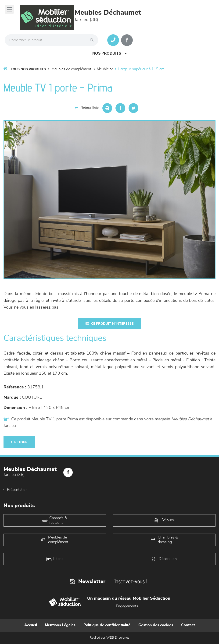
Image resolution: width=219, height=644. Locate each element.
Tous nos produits (28, 69)
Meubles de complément (71, 69)
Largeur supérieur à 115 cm (141, 69)
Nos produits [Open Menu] (110, 53)
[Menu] (9, 9)
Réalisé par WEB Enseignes (109, 638)
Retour (19, 442)
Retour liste (87, 108)
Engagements (127, 606)
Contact (188, 625)
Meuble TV (105, 69)
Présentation (17, 490)
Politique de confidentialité (107, 625)
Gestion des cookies (156, 625)
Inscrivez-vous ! (131, 581)
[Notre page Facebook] (127, 40)
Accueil (31, 625)
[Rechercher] (93, 40)
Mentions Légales (60, 625)
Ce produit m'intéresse (109, 324)
